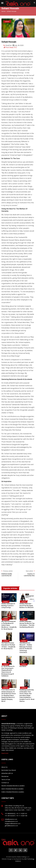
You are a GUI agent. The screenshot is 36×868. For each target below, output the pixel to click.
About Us (4, 767)
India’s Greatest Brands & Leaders (13, 792)
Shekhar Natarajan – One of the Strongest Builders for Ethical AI (26, 606)
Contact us (5, 783)
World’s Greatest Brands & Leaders (13, 786)
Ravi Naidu (23, 666)
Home (3, 11)
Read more (5, 753)
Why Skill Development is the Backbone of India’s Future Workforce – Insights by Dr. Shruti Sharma (9, 625)
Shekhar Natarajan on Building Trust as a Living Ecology (8, 606)
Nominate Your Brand (9, 770)
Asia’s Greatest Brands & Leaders (12, 789)
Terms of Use (6, 780)
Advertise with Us (7, 773)
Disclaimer (5, 776)
